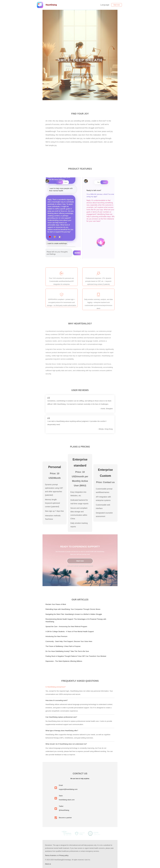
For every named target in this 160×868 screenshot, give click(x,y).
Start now (117, 5)
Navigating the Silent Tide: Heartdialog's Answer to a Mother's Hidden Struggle (74, 614)
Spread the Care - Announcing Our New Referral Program (66, 626)
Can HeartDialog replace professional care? (61, 717)
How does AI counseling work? (57, 700)
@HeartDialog (64, 810)
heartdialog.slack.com (67, 800)
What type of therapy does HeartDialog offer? (62, 731)
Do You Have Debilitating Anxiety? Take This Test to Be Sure (67, 651)
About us (48, 864)
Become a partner (65, 818)
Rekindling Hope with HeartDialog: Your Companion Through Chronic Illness (73, 609)
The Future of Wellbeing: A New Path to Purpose (63, 646)
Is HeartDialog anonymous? (55, 687)
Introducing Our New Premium (56, 636)
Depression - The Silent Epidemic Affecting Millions (64, 661)
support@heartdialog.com (68, 789)
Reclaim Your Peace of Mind (56, 604)
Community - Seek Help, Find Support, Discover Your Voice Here (69, 641)
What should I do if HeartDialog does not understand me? (66, 744)
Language (105, 5)
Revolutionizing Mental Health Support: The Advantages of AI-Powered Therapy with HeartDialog (76, 620)
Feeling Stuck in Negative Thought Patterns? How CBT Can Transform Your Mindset (76, 656)
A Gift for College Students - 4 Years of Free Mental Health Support (70, 631)
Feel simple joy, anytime (80, 76)
